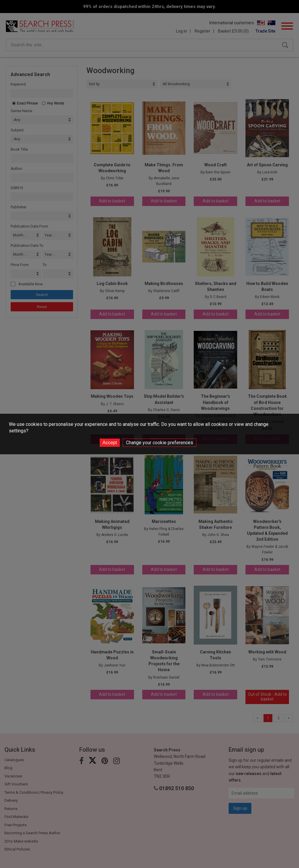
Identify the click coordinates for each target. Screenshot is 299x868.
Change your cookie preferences (160, 443)
